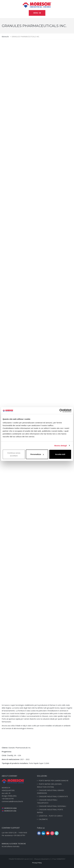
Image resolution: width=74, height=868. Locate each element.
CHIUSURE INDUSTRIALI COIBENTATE (53, 796)
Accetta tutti (60, 454)
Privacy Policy (37, 863)
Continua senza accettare (14, 454)
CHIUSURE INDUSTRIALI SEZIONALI (52, 806)
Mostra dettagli (61, 445)
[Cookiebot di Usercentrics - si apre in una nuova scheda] (61, 411)
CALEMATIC (43, 819)
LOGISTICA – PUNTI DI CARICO (51, 816)
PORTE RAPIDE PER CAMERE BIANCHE (54, 781)
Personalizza (37, 454)
